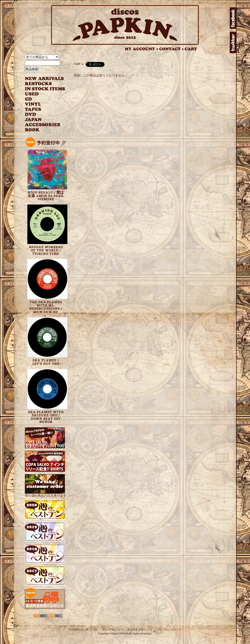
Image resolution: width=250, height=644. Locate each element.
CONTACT (171, 49)
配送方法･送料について (140, 629)
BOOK (32, 130)
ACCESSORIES (43, 125)
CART (191, 49)
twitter (233, 42)
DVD (30, 115)
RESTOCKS (41, 84)
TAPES (33, 109)
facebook (233, 18)
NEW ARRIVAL (44, 79)
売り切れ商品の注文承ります (46, 494)
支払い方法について (113, 629)
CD (29, 99)
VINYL (33, 104)
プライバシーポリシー (169, 629)
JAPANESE (41, 120)
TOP (77, 64)
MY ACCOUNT (141, 49)
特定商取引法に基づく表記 (83, 629)
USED (41, 94)
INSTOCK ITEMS (45, 89)
